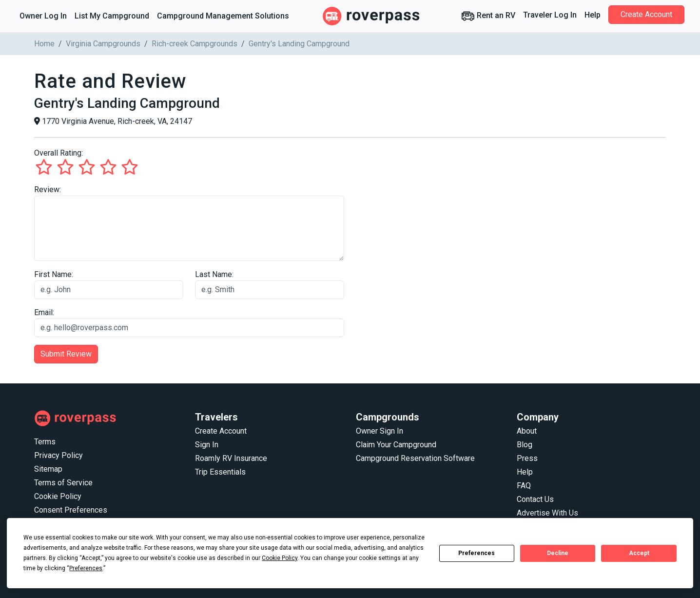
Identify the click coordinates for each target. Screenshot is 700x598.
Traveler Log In (550, 15)
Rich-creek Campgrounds (194, 44)
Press (527, 458)
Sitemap (48, 469)
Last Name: (214, 274)
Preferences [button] (86, 568)
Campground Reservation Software (415, 458)
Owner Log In (43, 16)
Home (44, 44)
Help (593, 15)
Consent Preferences (71, 510)
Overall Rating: (58, 153)
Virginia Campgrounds (103, 44)
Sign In (207, 445)
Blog (525, 445)
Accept (639, 553)
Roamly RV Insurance (231, 458)
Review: (48, 189)
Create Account (646, 14)
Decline (558, 553)
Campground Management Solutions (223, 16)
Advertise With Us (547, 513)
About (527, 431)
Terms (45, 442)
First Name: (54, 274)
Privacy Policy (58, 455)
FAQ (524, 486)
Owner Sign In (379, 431)
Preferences (476, 553)
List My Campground (112, 16)
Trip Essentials (220, 472)
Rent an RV (488, 16)
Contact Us (535, 499)
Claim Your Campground (396, 445)
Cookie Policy (58, 496)
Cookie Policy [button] (280, 558)
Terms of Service (63, 483)
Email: (44, 312)
